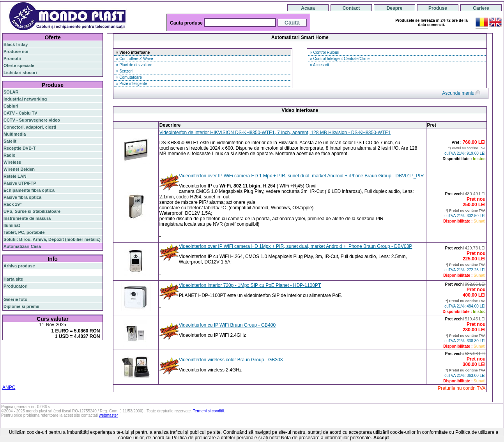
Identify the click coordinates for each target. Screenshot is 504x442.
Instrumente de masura (27, 218)
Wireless (12, 162)
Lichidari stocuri (20, 72)
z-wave (56, 368)
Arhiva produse (19, 266)
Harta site (13, 279)
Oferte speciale (19, 65)
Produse (438, 8)
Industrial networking (25, 99)
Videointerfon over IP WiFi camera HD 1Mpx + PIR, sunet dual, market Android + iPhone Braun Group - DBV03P (296, 246)
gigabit (81, 353)
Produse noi (16, 51)
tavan (23, 368)
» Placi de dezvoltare (134, 65)
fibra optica (20, 353)
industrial (77, 372)
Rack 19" (13, 204)
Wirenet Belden (19, 169)
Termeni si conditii (208, 411)
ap (35, 363)
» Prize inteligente (131, 84)
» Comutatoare (128, 77)
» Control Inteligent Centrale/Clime (339, 59)
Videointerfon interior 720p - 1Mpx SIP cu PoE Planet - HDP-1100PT (250, 285)
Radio (10, 155)
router (64, 353)
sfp (42, 363)
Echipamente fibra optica (29, 190)
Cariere (481, 8)
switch (47, 353)
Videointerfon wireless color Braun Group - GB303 (231, 360)
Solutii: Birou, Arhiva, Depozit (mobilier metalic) (52, 239)
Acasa (308, 8)
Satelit (10, 141)
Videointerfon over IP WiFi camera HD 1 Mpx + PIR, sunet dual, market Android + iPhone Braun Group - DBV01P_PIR (302, 176)
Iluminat (12, 225)
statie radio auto (20, 377)
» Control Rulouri (324, 52)
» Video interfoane (132, 52)
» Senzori (124, 71)
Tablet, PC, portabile (24, 232)
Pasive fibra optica (22, 197)
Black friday (16, 44)
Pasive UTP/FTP (20, 183)
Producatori (16, 286)
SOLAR (11, 92)
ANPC (9, 387)
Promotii (12, 58)
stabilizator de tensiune (69, 363)
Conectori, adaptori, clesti (30, 127)
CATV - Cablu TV (20, 113)
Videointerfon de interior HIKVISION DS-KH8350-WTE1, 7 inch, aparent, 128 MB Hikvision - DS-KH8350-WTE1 (275, 133)
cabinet (59, 372)
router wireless (72, 358)
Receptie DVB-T (20, 148)
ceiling (10, 368)
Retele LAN (15, 176)
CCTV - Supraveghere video (32, 120)
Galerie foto (15, 299)
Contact (351, 8)
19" (90, 372)
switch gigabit (17, 363)
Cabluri (11, 106)
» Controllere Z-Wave (134, 59)
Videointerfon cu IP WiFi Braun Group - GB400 (227, 325)
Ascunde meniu (461, 93)
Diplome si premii (21, 306)
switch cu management (27, 372)
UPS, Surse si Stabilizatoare (32, 211)
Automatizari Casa (22, 246)
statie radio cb (52, 377)
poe (95, 352)
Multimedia (15, 134)
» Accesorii (319, 65)
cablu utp (39, 368)
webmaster (109, 415)
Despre (395, 8)
